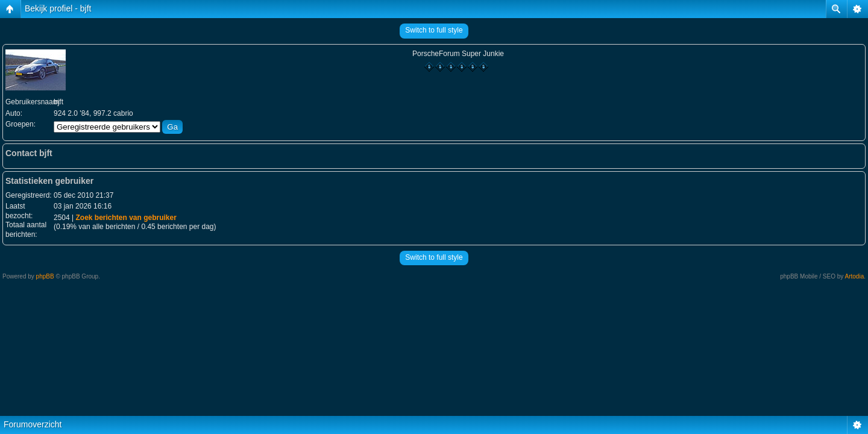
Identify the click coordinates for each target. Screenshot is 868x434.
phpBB (45, 276)
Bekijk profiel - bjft (58, 8)
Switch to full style (434, 30)
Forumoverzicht (33, 424)
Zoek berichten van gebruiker (126, 218)
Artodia (855, 276)
